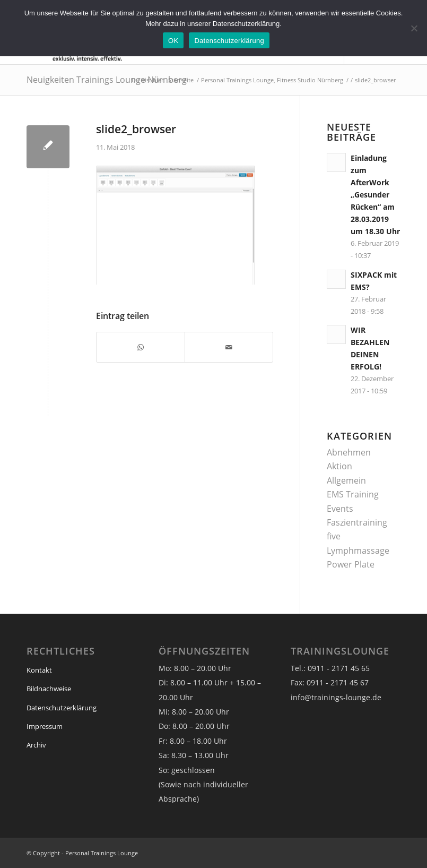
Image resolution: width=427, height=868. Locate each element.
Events (340, 509)
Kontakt (39, 670)
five (334, 536)
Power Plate (351, 564)
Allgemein (346, 480)
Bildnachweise (49, 689)
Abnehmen (349, 452)
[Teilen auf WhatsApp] (141, 347)
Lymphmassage (358, 551)
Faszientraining (357, 522)
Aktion (339, 466)
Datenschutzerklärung (62, 708)
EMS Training (353, 494)
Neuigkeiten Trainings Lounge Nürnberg (107, 80)
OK (173, 41)
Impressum (45, 726)
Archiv (36, 745)
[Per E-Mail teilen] (229, 347)
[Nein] (414, 28)
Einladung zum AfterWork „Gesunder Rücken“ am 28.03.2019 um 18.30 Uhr (375, 195)
